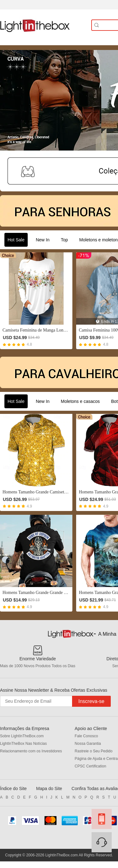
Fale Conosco (86, 736)
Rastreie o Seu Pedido (93, 751)
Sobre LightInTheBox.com (22, 736)
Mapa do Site (49, 788)
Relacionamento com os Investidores (31, 751)
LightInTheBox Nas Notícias (23, 744)
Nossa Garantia (88, 744)
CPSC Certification (90, 766)
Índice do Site (13, 788)
